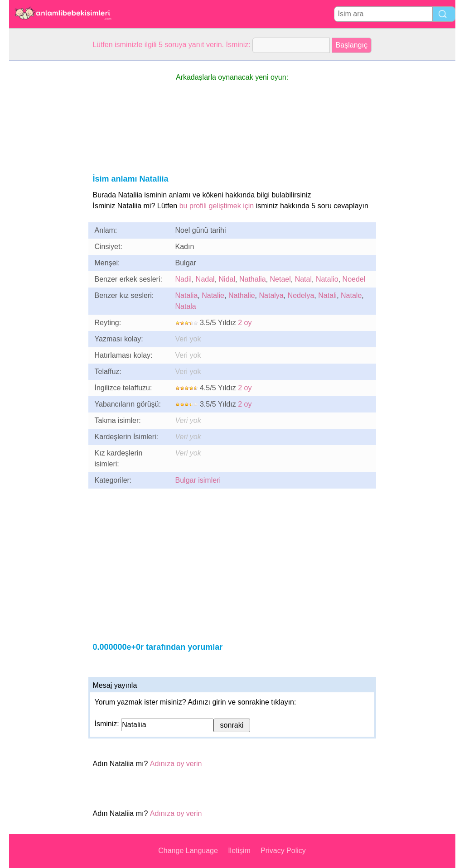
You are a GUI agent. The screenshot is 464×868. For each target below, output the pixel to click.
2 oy (245, 323)
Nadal (205, 279)
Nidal (227, 279)
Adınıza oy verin (176, 764)
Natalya (271, 295)
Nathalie (242, 295)
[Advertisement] (45, 197)
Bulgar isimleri (198, 480)
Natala (186, 306)
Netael (280, 279)
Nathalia (253, 279)
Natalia (187, 295)
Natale (351, 295)
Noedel (354, 279)
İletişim (239, 851)
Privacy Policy (283, 851)
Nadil (184, 279)
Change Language (188, 851)
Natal (303, 279)
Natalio (327, 279)
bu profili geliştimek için (217, 206)
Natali (327, 295)
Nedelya (301, 295)
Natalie (213, 295)
